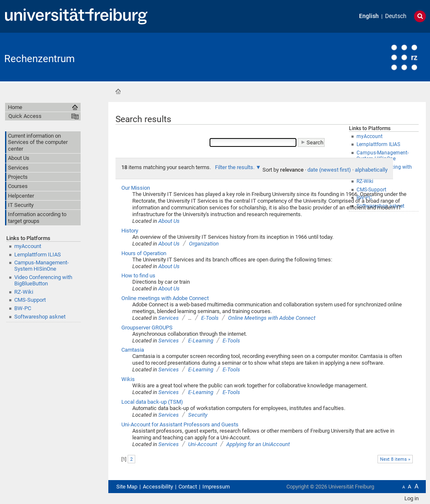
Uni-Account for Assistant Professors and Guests (180, 424)
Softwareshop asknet (40, 317)
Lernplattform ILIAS (38, 255)
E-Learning (201, 341)
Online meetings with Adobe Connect (165, 298)
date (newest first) (329, 170)
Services (169, 318)
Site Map (127, 487)
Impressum (216, 487)
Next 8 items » (395, 459)
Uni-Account (203, 444)
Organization (204, 244)
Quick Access (25, 116)
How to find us (138, 276)
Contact (188, 487)
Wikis (128, 379)
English (369, 16)
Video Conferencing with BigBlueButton (43, 280)
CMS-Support (30, 300)
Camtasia (133, 350)
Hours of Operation (144, 253)
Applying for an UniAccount (258, 444)
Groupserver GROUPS (147, 328)
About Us (169, 221)
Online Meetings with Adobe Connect (272, 318)
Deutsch (396, 16)
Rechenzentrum (39, 59)
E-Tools (210, 318)
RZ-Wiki (24, 292)
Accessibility (158, 487)
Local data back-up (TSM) (152, 402)
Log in (412, 498)
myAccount (28, 246)
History (130, 231)
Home (118, 91)
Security (198, 415)
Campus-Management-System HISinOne (42, 266)
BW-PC (23, 308)
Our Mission (136, 188)
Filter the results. (235, 167)
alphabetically (371, 170)
